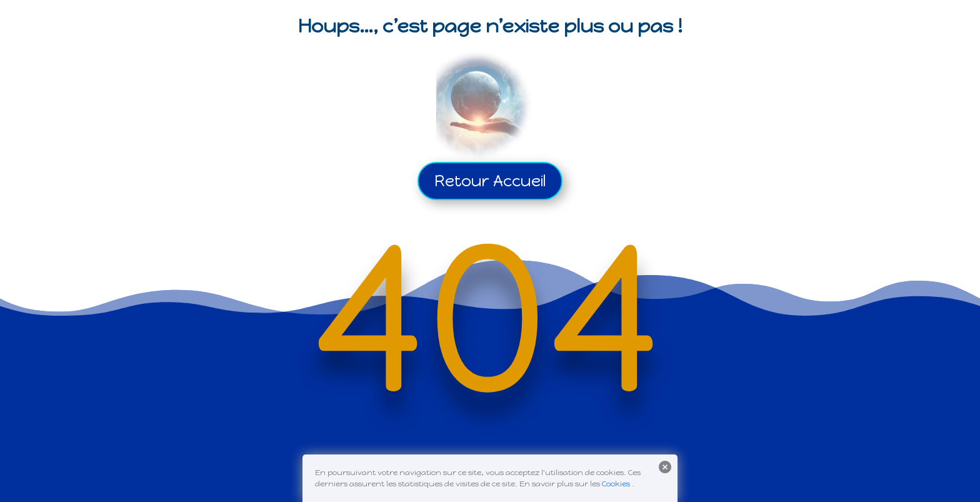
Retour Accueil (490, 181)
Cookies (616, 484)
